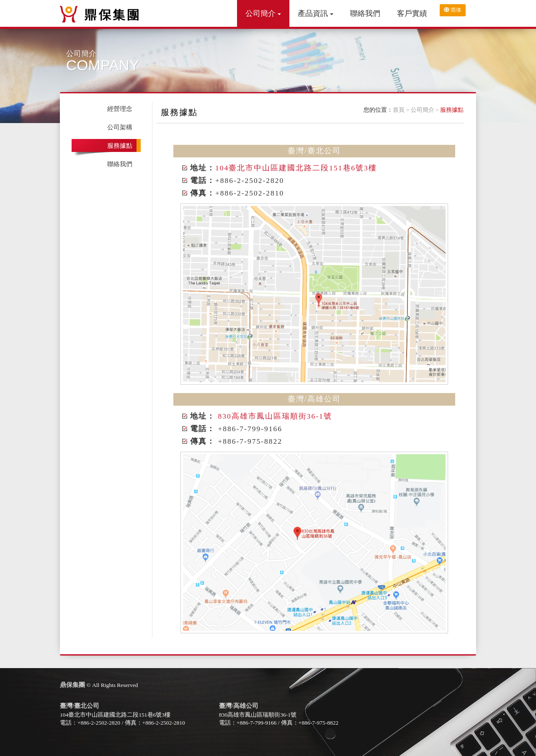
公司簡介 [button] (263, 13)
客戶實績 (412, 13)
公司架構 (120, 127)
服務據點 (452, 110)
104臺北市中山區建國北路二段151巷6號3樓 (296, 168)
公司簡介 (423, 110)
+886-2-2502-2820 (99, 723)
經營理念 (120, 109)
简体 (453, 10)
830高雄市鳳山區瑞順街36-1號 (275, 416)
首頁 (399, 110)
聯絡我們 (365, 13)
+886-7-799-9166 (256, 723)
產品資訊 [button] (316, 13)
